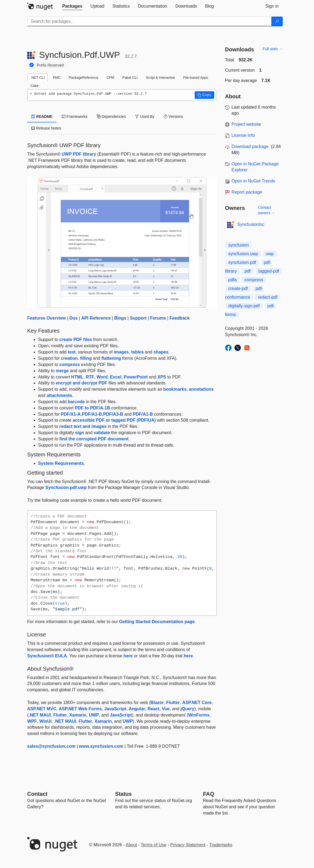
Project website (246, 124)
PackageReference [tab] (84, 78)
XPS (162, 377)
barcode (76, 402)
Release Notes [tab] (46, 128)
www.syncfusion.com (101, 746)
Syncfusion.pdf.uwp (66, 487)
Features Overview (46, 318)
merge (62, 371)
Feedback (180, 318)
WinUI (45, 721)
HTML (77, 377)
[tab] (72, 6)
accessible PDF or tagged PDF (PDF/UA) (114, 420)
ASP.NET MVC (42, 709)
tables (137, 352)
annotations (201, 389)
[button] (204, 95)
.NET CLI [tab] (38, 78)
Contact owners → (267, 210)
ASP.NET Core (197, 703)
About (131, 845)
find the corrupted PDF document (94, 439)
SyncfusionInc (251, 224)
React (154, 709)
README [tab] (42, 116)
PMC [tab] (57, 78)
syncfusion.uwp (243, 254)
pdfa (233, 280)
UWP (94, 715)
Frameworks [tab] (75, 116)
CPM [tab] (110, 78)
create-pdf (238, 288)
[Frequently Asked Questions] (209, 794)
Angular (137, 709)
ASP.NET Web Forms (80, 709)
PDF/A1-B (92, 414)
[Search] (277, 21)
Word (102, 377)
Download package (250, 146)
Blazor (157, 703)
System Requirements (61, 463)
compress (70, 364)
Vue (166, 709)
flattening (111, 358)
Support (138, 318)
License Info (243, 135)
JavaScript (115, 709)
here (128, 656)
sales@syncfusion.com (51, 746)
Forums (158, 318)
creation (69, 358)
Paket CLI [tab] (130, 78)
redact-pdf (268, 297)
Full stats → (273, 49)
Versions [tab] (173, 116)
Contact (37, 794)
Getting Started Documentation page (157, 622)
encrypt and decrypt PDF (81, 383)
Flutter (173, 703)
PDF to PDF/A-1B (92, 408)
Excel (116, 377)
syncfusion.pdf (242, 262)
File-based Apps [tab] (196, 78)
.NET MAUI (40, 715)
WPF (32, 721)
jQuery (187, 709)
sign (80, 433)
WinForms (199, 715)
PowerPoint (136, 377)
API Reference (96, 318)
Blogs (120, 318)
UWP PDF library (79, 154)
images (121, 352)
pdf (248, 271)
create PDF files (76, 340)
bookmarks (175, 389)
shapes (161, 352)
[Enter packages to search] (149, 21)
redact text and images (83, 426)
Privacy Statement (188, 845)
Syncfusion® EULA (47, 656)
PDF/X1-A (71, 414)
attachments (59, 395)
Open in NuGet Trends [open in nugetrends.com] (253, 181)
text (71, 352)
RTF (90, 377)
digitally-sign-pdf (244, 306)
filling (86, 358)
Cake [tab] (35, 86)
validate (102, 433)
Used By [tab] (145, 116)
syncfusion (239, 245)
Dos (73, 318)
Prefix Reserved (50, 65)
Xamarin (78, 715)
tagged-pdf (269, 271)
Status (123, 794)
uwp (270, 254)
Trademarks (221, 845)
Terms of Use (154, 845)
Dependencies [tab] (111, 116)
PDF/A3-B (113, 414)
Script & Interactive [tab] (160, 78)
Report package (247, 192)
